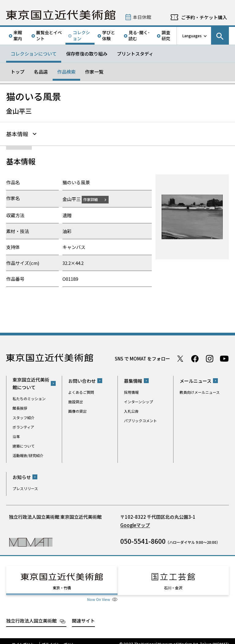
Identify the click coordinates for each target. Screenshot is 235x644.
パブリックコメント (140, 420)
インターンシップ (138, 401)
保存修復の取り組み (87, 54)
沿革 (16, 435)
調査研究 (166, 35)
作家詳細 (94, 198)
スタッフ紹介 (24, 417)
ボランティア (23, 426)
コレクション (81, 35)
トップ (18, 72)
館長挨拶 (20, 407)
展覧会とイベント (49, 35)
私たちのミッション (29, 398)
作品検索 (66, 72)
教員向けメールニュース (200, 391)
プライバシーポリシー (60, 638)
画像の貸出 (77, 410)
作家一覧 (94, 72)
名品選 (41, 72)
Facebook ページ (195, 358)
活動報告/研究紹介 (28, 454)
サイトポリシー (25, 638)
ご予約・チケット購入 (204, 17)
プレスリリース (25, 487)
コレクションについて (34, 54)
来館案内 (18, 35)
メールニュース (196, 380)
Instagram (210, 358)
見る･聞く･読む (139, 35)
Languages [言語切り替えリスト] (192, 36)
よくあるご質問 (81, 391)
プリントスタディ (135, 54)
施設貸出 (76, 401)
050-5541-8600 (143, 540)
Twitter (180, 358)
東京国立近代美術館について (31, 382)
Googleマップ (135, 524)
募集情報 (133, 380)
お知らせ (22, 476)
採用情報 (131, 391)
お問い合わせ (82, 380)
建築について (24, 445)
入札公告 (131, 410)
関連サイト (83, 614)
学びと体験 (109, 35)
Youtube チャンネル (224, 358)
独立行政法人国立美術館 (31, 614)
